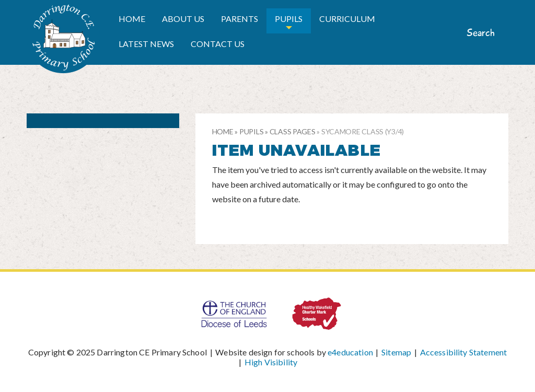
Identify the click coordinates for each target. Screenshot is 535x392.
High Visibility (271, 362)
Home (223, 131)
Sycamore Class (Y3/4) (363, 131)
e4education (350, 352)
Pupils (251, 131)
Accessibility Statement (464, 352)
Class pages (293, 131)
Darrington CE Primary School (63, 37)
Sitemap (396, 352)
